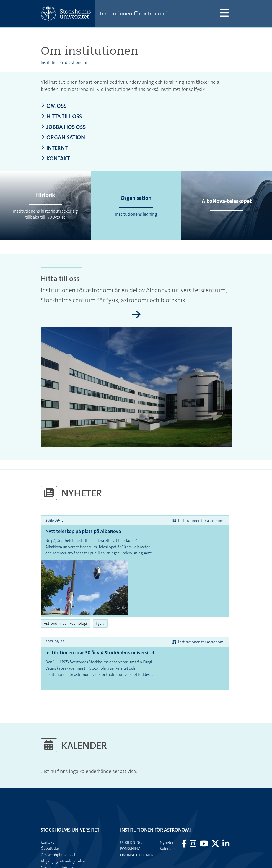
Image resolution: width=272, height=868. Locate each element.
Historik (45, 195)
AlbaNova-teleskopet (227, 201)
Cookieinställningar (57, 827)
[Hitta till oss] (136, 315)
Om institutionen (137, 815)
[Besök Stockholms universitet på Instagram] (193, 805)
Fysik (102, 583)
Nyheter (167, 802)
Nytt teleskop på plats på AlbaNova (83, 532)
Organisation (63, 138)
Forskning (130, 809)
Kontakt (55, 159)
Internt (55, 149)
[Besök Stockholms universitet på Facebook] (184, 805)
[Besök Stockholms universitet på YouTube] (204, 805)
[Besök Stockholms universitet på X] (216, 805)
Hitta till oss (62, 117)
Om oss (54, 106)
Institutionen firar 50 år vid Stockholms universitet (88, 616)
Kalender (167, 809)
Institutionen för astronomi (135, 13)
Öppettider (50, 808)
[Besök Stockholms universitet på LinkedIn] (226, 805)
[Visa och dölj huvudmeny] (224, 13)
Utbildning (131, 802)
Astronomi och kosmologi (67, 583)
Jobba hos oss (63, 127)
